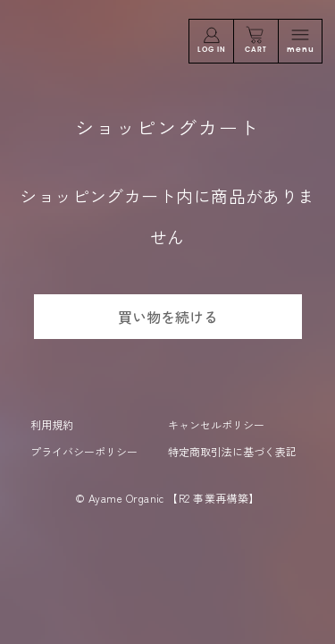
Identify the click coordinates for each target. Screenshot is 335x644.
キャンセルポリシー (216, 424)
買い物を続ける (168, 317)
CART (256, 40)
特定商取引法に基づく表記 (232, 451)
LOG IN (212, 40)
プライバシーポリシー (84, 451)
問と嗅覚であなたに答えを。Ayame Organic (88, 42)
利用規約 (52, 424)
